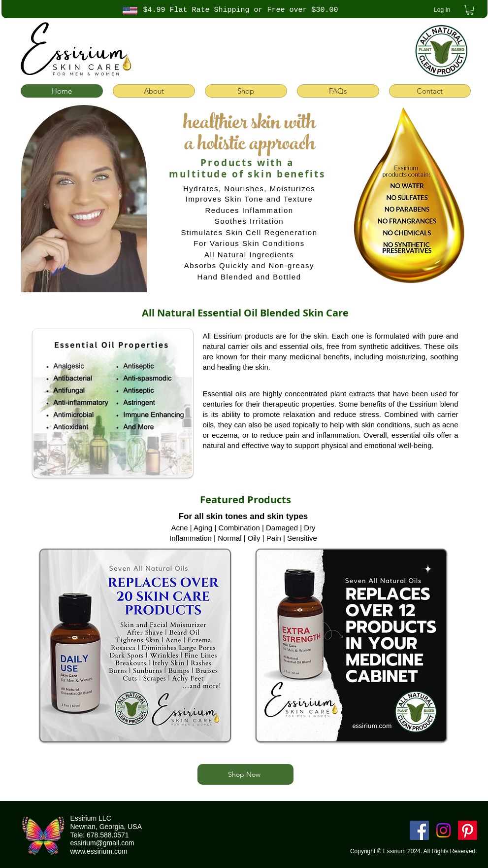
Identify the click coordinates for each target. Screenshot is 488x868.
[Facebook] (419, 830)
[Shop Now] (245, 774)
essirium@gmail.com (102, 843)
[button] (470, 10)
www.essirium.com (99, 851)
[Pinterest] (468, 830)
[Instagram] (443, 830)
